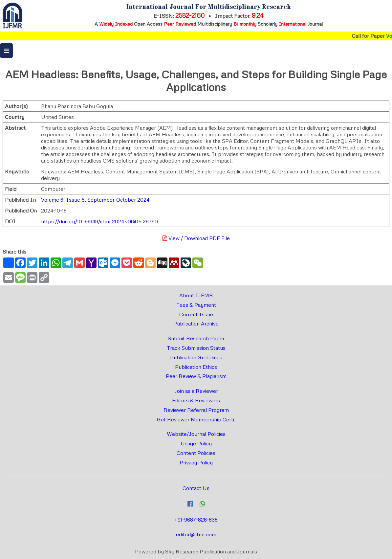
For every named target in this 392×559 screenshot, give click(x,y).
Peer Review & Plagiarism (196, 376)
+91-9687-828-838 (196, 520)
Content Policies (196, 453)
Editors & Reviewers (196, 400)
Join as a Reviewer (196, 391)
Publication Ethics (196, 367)
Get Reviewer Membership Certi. (196, 419)
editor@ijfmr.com (196, 534)
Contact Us (196, 488)
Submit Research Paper (196, 338)
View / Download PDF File (196, 238)
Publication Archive (196, 324)
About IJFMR (196, 295)
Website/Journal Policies (196, 434)
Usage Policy (196, 443)
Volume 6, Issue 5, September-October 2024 (95, 200)
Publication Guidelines (196, 357)
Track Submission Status (196, 348)
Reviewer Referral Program (196, 410)
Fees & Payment (196, 305)
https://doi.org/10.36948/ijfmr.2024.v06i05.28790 (99, 221)
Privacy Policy (196, 462)
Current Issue (196, 314)
